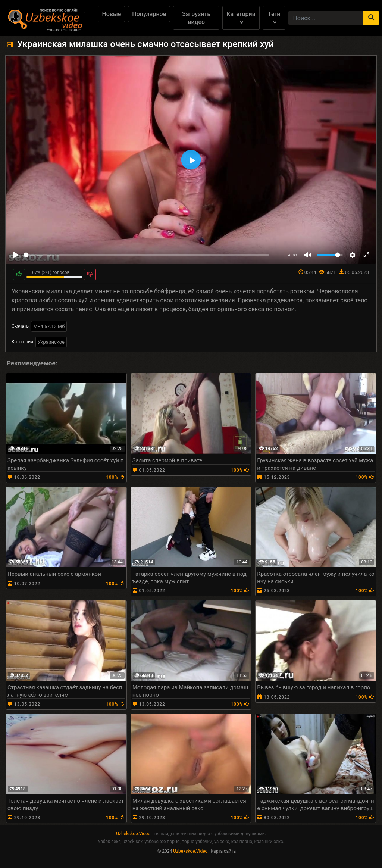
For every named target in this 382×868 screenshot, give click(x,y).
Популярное (149, 14)
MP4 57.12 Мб (49, 326)
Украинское (51, 342)
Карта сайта (223, 851)
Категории (241, 17)
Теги (274, 17)
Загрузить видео (196, 18)
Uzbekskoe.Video (133, 834)
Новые (111, 14)
